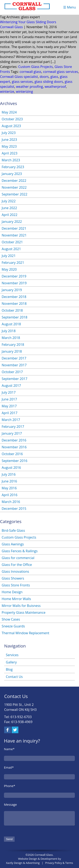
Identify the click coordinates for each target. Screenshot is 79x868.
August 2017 (11, 386)
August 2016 (11, 468)
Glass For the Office (17, 565)
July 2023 (9, 133)
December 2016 (14, 440)
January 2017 (12, 433)
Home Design (12, 592)
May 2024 (9, 112)
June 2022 (9, 208)
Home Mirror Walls (16, 599)
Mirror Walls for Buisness (21, 606)
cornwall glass (30, 72)
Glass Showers (13, 578)
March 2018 (11, 338)
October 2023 (12, 119)
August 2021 (11, 249)
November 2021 (14, 235)
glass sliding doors (49, 82)
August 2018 (11, 324)
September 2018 (14, 317)
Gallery (11, 662)
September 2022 (14, 194)
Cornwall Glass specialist (19, 77)
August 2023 (11, 126)
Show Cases (11, 619)
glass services (22, 82)
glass (54, 77)
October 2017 (12, 372)
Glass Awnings (13, 544)
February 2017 (13, 427)
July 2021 (9, 256)
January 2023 (12, 174)
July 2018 (9, 331)
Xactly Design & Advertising (23, 863)
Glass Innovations (15, 571)
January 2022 (12, 222)
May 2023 (9, 146)
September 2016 (14, 461)
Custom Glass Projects (36, 67)
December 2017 (14, 358)
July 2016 (9, 474)
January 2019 (12, 290)
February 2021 (13, 263)
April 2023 (9, 153)
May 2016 (9, 488)
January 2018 (12, 351)
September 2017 (14, 379)
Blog (9, 669)
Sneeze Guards (13, 626)
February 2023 (13, 167)
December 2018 (14, 297)
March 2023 (11, 160)
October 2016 (12, 454)
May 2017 (9, 406)
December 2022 (14, 181)
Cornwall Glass (11, 27)
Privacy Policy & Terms (59, 863)
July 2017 (9, 392)
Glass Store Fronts (16, 585)
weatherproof (55, 87)
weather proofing (29, 87)
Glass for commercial (18, 558)
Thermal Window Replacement (25, 633)
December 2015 (14, 509)
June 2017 (9, 399)
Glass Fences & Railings (20, 551)
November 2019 (14, 283)
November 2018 (14, 304)
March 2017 (11, 420)
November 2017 (14, 365)
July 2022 (9, 201)
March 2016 (11, 502)
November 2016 (14, 447)
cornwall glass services (60, 72)
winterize (7, 92)
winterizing (24, 92)
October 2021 (12, 242)
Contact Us (14, 677)
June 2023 (9, 140)
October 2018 (12, 310)
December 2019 (14, 276)
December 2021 (14, 228)
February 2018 (13, 345)
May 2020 (9, 269)
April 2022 (9, 215)
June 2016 (9, 481)
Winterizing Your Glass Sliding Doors (28, 22)
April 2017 (9, 413)
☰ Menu (70, 7)
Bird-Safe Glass (13, 530)
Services (12, 655)
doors (44, 77)
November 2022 (14, 187)
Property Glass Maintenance (24, 612)
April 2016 (9, 495)
